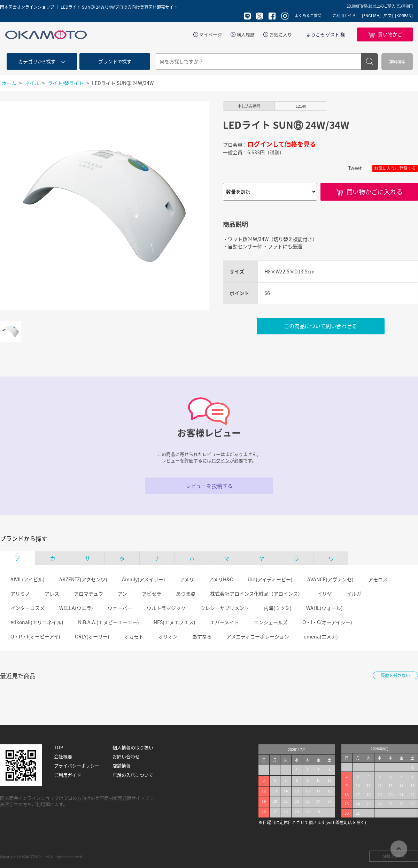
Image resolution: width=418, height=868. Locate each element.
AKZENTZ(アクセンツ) (83, 579)
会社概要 (63, 757)
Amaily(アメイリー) (144, 579)
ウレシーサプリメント (225, 608)
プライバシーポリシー (77, 766)
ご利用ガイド (344, 15)
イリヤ (325, 594)
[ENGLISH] (371, 16)
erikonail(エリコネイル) (37, 622)
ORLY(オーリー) (92, 636)
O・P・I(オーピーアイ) (35, 636)
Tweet (355, 168)
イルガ (354, 594)
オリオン (168, 636)
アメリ (187, 579)
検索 (370, 62)
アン (122, 594)
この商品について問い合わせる (320, 326)
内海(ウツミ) (278, 608)
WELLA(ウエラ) (76, 608)
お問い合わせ (126, 757)
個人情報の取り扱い (133, 747)
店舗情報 (122, 766)
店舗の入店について (133, 775)
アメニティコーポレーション (258, 636)
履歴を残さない (395, 675)
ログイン (220, 460)
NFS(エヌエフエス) (175, 622)
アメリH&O (221, 579)
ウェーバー (120, 608)
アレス (52, 594)
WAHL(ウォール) (324, 608)
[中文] (388, 16)
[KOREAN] (404, 16)
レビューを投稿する (209, 486)
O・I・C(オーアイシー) (327, 622)
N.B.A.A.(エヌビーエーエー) (109, 622)
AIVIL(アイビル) (28, 579)
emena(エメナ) (321, 636)
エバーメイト (225, 622)
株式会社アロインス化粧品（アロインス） (256, 594)
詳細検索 (397, 62)
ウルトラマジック (166, 608)
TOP (59, 747)
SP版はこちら (394, 856)
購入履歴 (246, 34)
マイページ (211, 34)
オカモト (134, 636)
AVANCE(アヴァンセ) (330, 579)
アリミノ (20, 594)
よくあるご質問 (308, 15)
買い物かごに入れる (374, 192)
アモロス (378, 579)
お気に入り (281, 34)
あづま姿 (186, 594)
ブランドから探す (24, 538)
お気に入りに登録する (395, 168)
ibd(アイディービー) (270, 579)
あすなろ (202, 636)
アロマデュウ (88, 594)
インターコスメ (28, 608)
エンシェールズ (271, 622)
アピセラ (152, 594)
